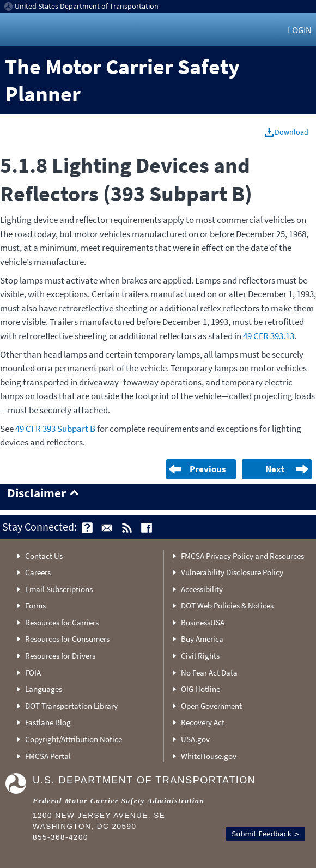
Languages (44, 689)
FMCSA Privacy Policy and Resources (242, 556)
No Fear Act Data (209, 673)
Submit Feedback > (266, 834)
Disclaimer (37, 493)
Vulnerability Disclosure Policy (232, 572)
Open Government (211, 706)
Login (300, 30)
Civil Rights (200, 656)
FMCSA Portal (48, 756)
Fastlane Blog (48, 722)
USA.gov (195, 739)
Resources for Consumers (67, 639)
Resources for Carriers (62, 622)
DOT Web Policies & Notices (227, 605)
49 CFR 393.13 (269, 336)
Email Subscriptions (59, 589)
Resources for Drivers (60, 656)
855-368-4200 (60, 837)
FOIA (33, 673)
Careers (38, 572)
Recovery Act (203, 722)
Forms (35, 605)
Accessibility (202, 589)
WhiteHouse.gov (209, 756)
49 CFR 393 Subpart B (55, 429)
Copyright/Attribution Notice (74, 739)
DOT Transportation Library (71, 706)
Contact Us (44, 556)
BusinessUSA (203, 622)
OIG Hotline (200, 689)
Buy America (202, 639)
